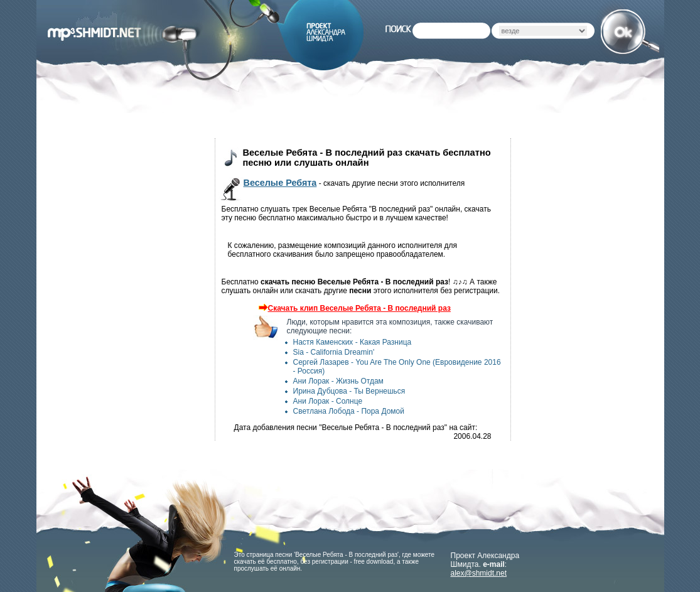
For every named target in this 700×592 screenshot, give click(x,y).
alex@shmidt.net (479, 573)
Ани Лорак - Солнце (328, 401)
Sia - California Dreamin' (334, 352)
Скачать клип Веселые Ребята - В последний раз (353, 308)
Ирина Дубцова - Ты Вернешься (349, 391)
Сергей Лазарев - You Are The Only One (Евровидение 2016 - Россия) (397, 367)
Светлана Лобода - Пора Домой (349, 411)
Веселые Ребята (280, 183)
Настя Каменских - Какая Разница (353, 342)
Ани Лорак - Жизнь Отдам (338, 381)
